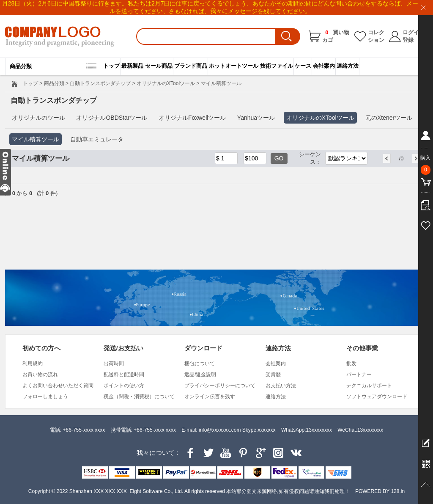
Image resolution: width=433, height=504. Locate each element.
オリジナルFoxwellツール (192, 118)
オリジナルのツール (38, 118)
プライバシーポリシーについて (220, 386)
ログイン (414, 32)
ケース (303, 66)
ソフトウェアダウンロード (377, 397)
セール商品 (159, 66)
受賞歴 (273, 375)
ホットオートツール (234, 66)
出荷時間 (114, 364)
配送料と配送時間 (124, 375)
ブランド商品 (191, 66)
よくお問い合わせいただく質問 (58, 386)
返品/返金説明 (200, 375)
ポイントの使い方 (124, 386)
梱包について (200, 364)
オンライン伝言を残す (210, 397)
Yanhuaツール (256, 118)
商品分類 (54, 83)
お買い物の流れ (40, 375)
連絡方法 (348, 66)
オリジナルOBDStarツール (112, 118)
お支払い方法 (281, 386)
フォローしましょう (45, 397)
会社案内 (324, 66)
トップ (111, 66)
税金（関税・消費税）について (139, 397)
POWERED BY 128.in (380, 491)
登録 (408, 40)
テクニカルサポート (369, 386)
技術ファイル (277, 66)
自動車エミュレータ (97, 139)
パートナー (359, 375)
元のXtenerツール (389, 118)
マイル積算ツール (36, 139)
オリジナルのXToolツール (166, 83)
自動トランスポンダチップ (100, 83)
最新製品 (132, 66)
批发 (351, 364)
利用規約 (33, 364)
